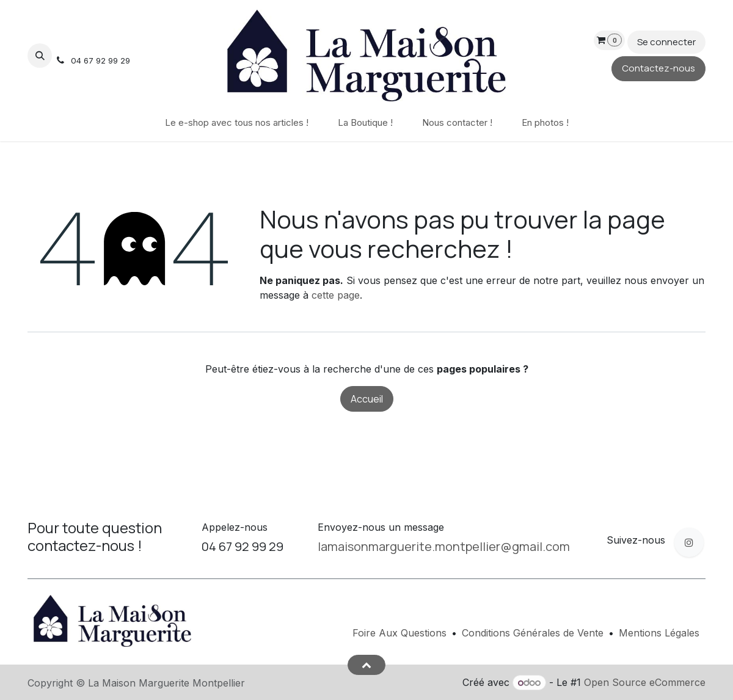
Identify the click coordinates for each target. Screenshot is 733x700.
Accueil (367, 399)
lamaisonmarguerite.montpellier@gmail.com (444, 546)
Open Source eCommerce (645, 682)
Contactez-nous (658, 68)
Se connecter (666, 42)
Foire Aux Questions (399, 633)
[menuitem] (237, 123)
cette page (336, 295)
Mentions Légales (659, 633)
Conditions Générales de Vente (533, 633)
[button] (40, 56)
